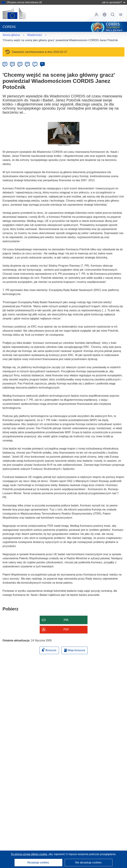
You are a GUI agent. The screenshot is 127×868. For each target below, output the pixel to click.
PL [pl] (42, 64)
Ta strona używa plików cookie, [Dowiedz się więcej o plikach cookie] (30, 854)
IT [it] (35, 64)
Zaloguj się (96, 15)
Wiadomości (35, 35)
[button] (105, 15)
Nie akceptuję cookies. (89, 862)
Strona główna (11, 35)
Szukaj (113, 15)
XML (66, 620)
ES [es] (20, 64)
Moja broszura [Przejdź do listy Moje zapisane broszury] (75, 650)
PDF (66, 629)
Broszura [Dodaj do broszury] (49, 650)
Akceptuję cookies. (38, 862)
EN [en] (12, 64)
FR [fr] (27, 64)
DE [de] (5, 64)
